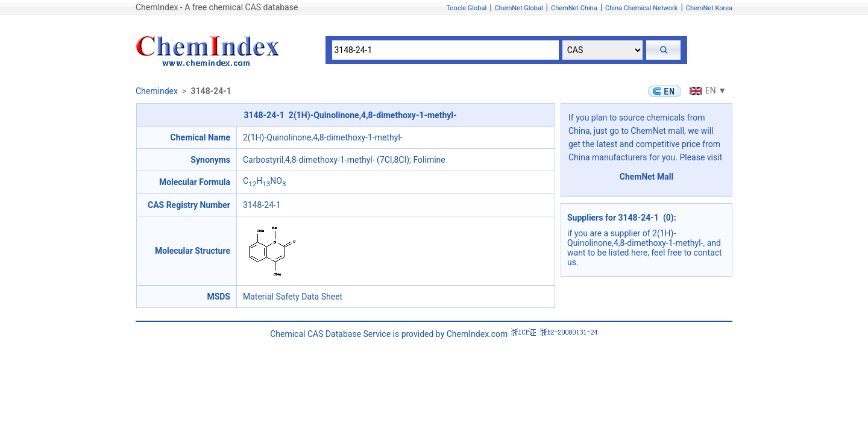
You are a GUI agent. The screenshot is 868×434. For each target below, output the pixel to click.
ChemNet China (574, 8)
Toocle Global (466, 8)
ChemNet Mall (647, 177)
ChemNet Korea (709, 8)
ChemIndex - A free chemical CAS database (217, 7)
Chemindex (157, 91)
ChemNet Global (519, 8)
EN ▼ (706, 90)
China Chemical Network (641, 8)
